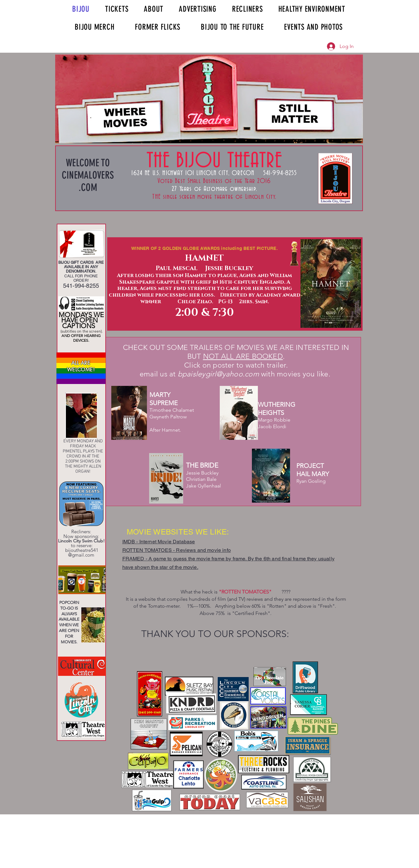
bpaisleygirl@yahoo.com (218, 374)
